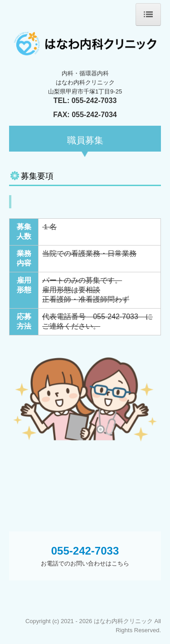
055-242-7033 (94, 101)
